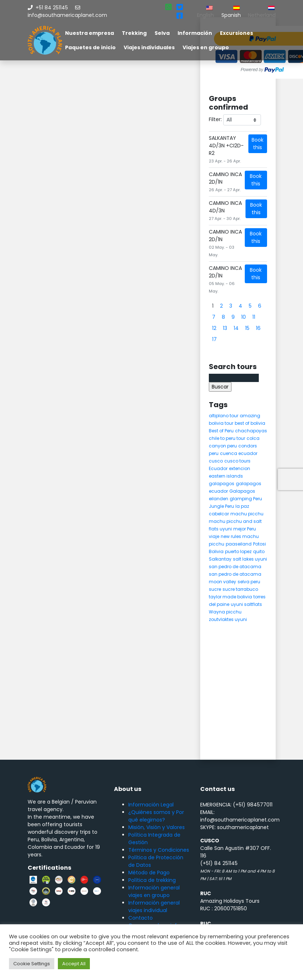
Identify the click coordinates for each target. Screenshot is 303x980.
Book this (258, 144)
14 (236, 328)
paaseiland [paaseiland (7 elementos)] (239, 544)
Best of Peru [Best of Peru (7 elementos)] (221, 431)
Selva (162, 33)
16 (258, 328)
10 (244, 317)
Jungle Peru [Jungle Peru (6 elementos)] (221, 506)
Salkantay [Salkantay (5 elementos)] (220, 559)
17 (214, 339)
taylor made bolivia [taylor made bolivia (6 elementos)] (230, 597)
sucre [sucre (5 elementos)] (215, 589)
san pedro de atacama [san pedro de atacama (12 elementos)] (235, 567)
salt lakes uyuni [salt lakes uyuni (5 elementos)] (250, 559)
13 (225, 328)
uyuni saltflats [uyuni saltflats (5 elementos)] (246, 604)
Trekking (134, 33)
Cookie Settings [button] (32, 964)
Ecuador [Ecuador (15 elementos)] (218, 468)
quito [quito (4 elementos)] (259, 551)
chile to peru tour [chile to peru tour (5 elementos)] (227, 438)
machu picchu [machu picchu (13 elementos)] (247, 514)
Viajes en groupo (206, 47)
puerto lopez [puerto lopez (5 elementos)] (238, 551)
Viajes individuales (149, 47)
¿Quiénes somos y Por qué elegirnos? (156, 816)
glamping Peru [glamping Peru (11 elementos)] (246, 499)
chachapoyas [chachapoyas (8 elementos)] (251, 431)
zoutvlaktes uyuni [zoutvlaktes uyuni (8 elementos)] (228, 619)
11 (254, 317)
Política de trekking (152, 880)
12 (214, 328)
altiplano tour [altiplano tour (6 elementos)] (224, 416)
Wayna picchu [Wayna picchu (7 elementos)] (225, 612)
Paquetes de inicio (90, 47)
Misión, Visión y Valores (157, 827)
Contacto (141, 918)
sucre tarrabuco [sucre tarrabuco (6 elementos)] (240, 589)
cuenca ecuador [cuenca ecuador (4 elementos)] (239, 453)
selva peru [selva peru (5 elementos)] (249, 582)
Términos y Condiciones (159, 850)
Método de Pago (149, 873)
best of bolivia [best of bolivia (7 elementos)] (250, 423)
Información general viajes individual (154, 907)
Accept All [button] (74, 964)
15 (247, 328)
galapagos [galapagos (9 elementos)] (222, 484)
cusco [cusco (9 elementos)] (216, 461)
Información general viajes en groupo (154, 891)
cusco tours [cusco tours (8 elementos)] (237, 461)
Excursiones (237, 33)
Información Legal (151, 805)
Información (195, 33)
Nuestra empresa (89, 33)
